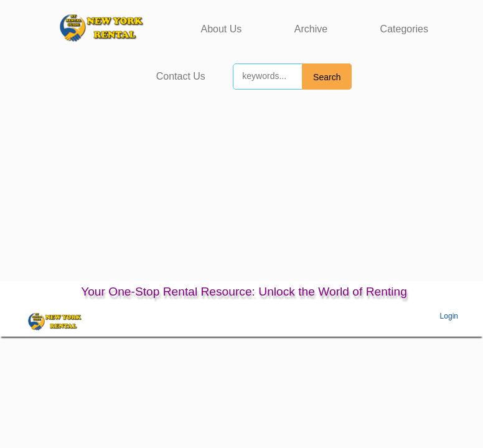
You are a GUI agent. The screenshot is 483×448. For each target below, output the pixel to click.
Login (449, 316)
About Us (222, 29)
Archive (311, 29)
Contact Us (181, 76)
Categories (404, 29)
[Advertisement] (241, 188)
